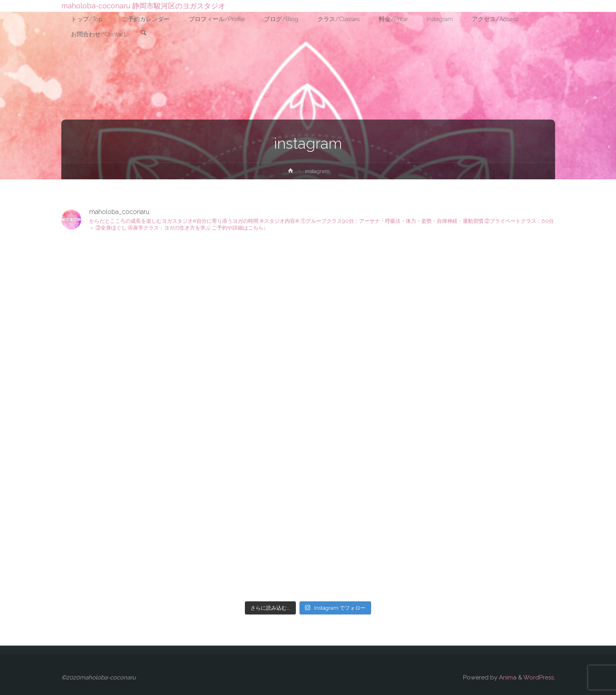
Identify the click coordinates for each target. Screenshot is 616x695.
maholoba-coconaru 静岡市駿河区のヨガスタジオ (143, 6)
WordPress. (539, 677)
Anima (507, 677)
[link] (144, 33)
